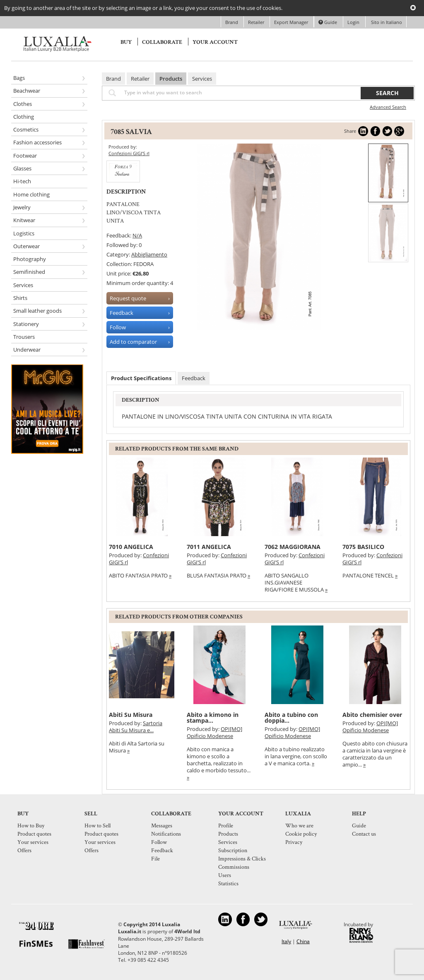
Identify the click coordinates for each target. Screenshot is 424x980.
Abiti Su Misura (131, 715)
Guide (328, 22)
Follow (159, 842)
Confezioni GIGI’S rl (129, 153)
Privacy (294, 842)
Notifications (166, 834)
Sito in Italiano (386, 22)
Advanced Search (388, 107)
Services (202, 79)
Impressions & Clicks (242, 858)
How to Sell (98, 825)
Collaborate (162, 42)
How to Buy (31, 825)
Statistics (228, 883)
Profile (226, 825)
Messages (162, 825)
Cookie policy (301, 834)
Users (225, 875)
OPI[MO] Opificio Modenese (214, 732)
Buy (126, 42)
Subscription (233, 850)
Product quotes (34, 834)
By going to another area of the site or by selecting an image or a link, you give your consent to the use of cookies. (143, 8)
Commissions (234, 867)
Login (353, 22)
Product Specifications (141, 378)
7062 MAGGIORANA (293, 547)
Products (171, 79)
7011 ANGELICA (209, 547)
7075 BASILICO (363, 547)
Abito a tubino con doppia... (291, 718)
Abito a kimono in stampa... (213, 718)
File (155, 858)
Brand (232, 22)
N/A (137, 235)
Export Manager (292, 22)
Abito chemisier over (372, 715)
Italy (286, 941)
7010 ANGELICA (131, 547)
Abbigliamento (149, 254)
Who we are (299, 825)
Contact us (364, 834)
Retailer (257, 22)
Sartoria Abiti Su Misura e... (136, 727)
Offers (24, 850)
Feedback (194, 378)
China (303, 941)
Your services (33, 842)
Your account (215, 42)
